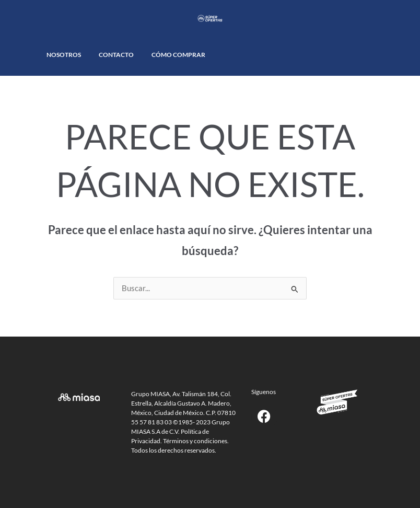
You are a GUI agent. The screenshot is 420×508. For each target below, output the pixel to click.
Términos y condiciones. (196, 441)
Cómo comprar (178, 55)
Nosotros (64, 55)
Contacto (116, 55)
